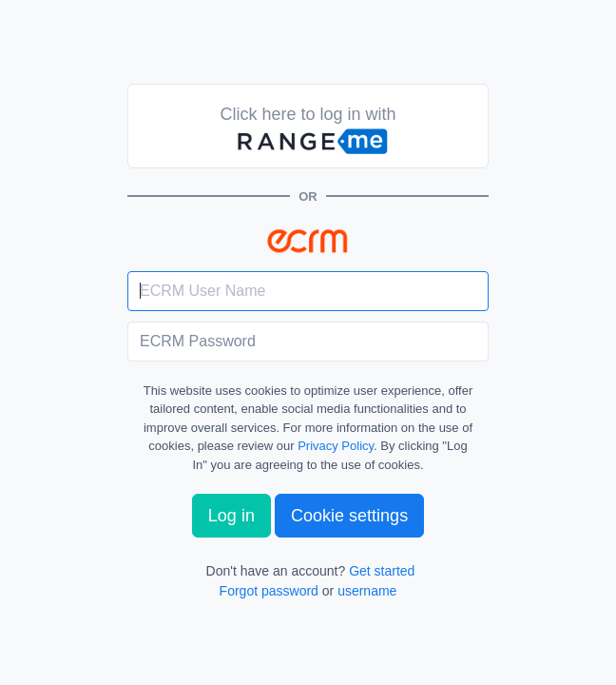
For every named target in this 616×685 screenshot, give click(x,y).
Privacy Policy (336, 446)
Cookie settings (349, 516)
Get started (382, 571)
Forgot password (269, 591)
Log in (231, 516)
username (367, 591)
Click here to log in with (308, 131)
